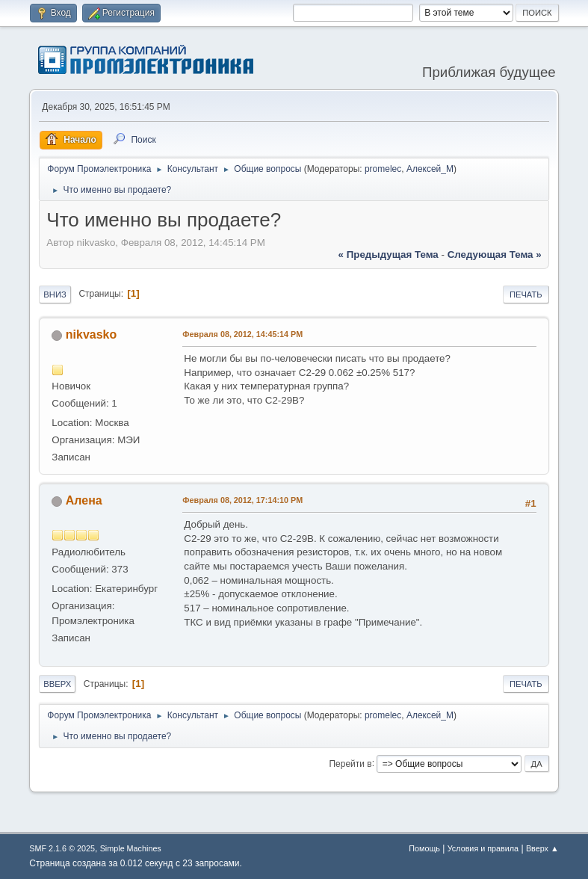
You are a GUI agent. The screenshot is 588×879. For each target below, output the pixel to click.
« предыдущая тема (389, 255)
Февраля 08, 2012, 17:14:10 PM (242, 500)
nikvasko (91, 334)
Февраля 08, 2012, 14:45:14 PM (242, 334)
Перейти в (351, 763)
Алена (84, 500)
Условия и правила (483, 848)
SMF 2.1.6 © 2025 (62, 848)
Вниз (55, 294)
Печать (526, 294)
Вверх (57, 684)
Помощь (424, 848)
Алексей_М (430, 169)
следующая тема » (495, 255)
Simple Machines (131, 848)
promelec (383, 169)
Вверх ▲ (542, 848)
